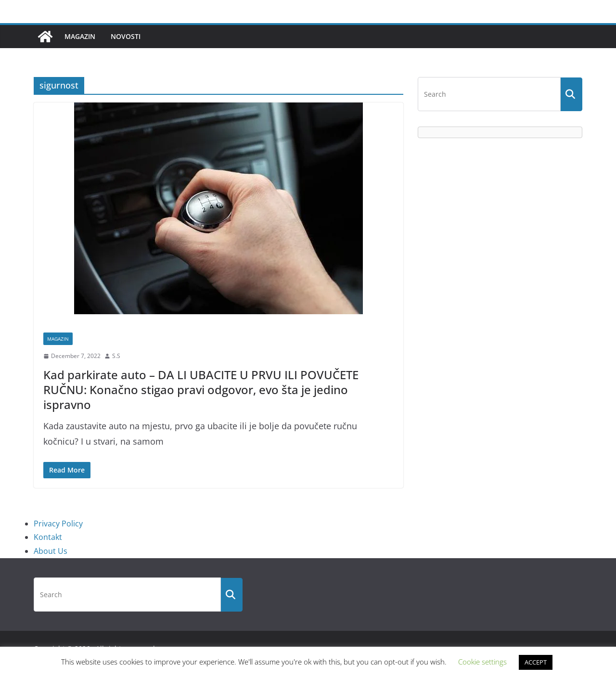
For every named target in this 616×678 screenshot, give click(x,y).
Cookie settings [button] (482, 662)
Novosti (126, 36)
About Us (51, 551)
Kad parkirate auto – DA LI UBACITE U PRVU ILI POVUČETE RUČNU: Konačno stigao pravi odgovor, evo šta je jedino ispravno (201, 390)
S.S (116, 356)
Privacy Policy (58, 524)
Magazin (80, 36)
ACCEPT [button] (536, 662)
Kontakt (48, 537)
